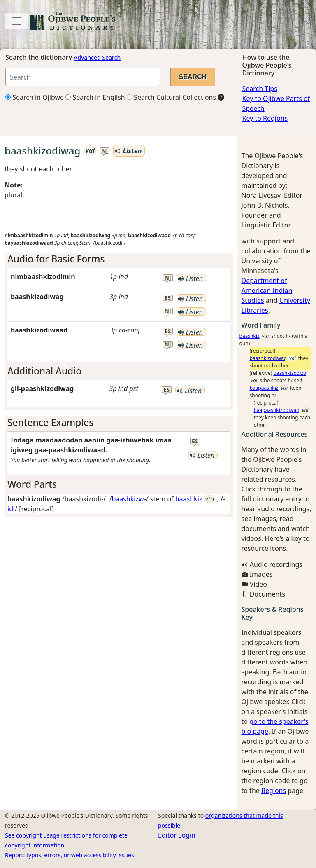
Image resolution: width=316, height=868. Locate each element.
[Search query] (83, 77)
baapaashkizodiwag (277, 410)
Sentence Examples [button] (50, 422)
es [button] (168, 298)
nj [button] (105, 151)
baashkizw (128, 499)
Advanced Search (97, 57)
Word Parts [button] (32, 484)
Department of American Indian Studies (267, 290)
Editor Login (177, 835)
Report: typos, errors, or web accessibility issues (70, 855)
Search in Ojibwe (35, 97)
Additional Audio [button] (44, 371)
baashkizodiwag (268, 358)
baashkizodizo (290, 373)
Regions (274, 791)
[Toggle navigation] (16, 21)
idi (11, 509)
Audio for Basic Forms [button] (56, 259)
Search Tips (260, 89)
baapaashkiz (264, 388)
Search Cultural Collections (171, 97)
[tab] (119, 259)
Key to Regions (265, 118)
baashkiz (189, 499)
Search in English (95, 97)
